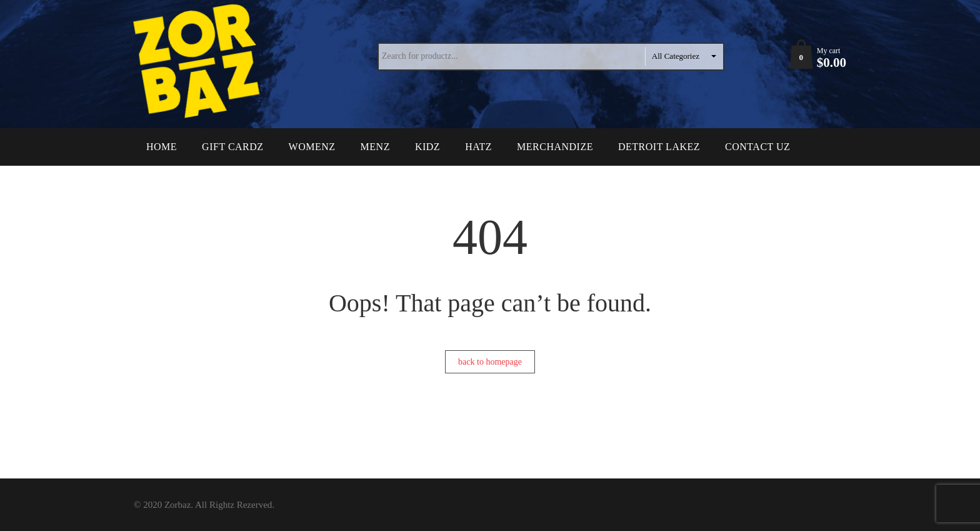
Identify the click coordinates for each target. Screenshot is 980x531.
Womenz (312, 147)
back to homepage (490, 362)
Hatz (478, 147)
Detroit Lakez (659, 147)
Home (162, 147)
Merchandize (555, 147)
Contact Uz (757, 147)
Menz (375, 147)
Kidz (427, 147)
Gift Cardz (233, 147)
